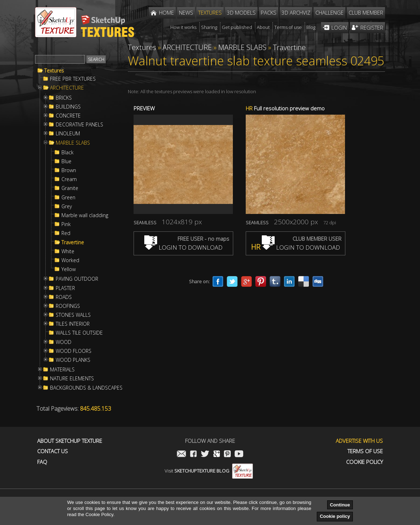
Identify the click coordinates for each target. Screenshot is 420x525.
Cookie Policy (364, 462)
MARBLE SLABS (73, 143)
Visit (209, 471)
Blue (66, 161)
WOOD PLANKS (73, 360)
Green (68, 197)
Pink (66, 224)
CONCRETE (68, 116)
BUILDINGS (68, 107)
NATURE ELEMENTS (72, 379)
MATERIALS (62, 370)
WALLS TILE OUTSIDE (79, 333)
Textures (54, 71)
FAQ (42, 462)
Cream (69, 179)
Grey (67, 206)
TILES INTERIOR (73, 324)
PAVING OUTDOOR (77, 279)
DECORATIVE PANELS (79, 125)
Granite (70, 188)
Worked (70, 260)
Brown (69, 170)
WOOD (64, 342)
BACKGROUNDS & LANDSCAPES (86, 388)
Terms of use (365, 451)
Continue (340, 505)
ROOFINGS (68, 306)
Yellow (69, 269)
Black (67, 152)
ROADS (64, 297)
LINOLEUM (68, 134)
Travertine (73, 242)
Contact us (52, 451)
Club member (366, 12)
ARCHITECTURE (67, 88)
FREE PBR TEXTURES (73, 79)
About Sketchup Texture (70, 441)
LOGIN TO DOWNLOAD (183, 247)
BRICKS (64, 98)
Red (66, 233)
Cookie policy (335, 516)
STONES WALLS (73, 315)
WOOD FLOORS (74, 351)
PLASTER (65, 288)
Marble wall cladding (85, 215)
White (68, 251)
